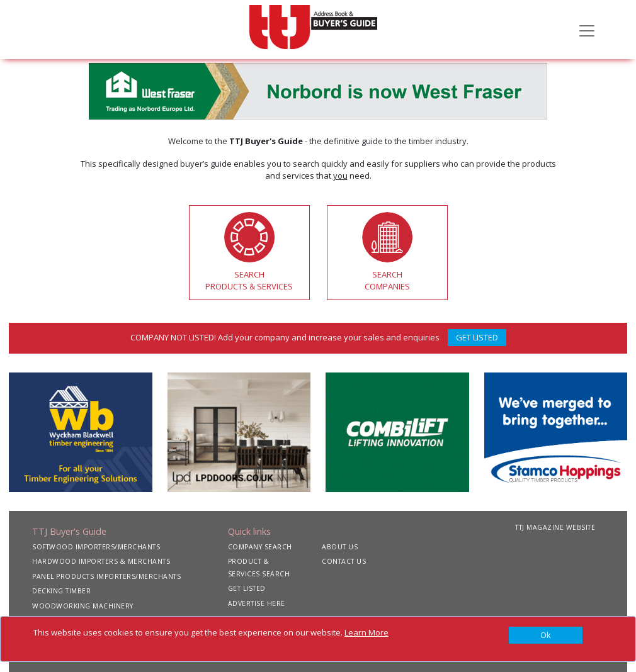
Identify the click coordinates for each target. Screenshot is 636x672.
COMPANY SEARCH (260, 547)
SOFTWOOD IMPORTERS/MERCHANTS (96, 547)
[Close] (546, 636)
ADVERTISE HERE (257, 603)
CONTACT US (344, 561)
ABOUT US (340, 547)
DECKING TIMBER (61, 591)
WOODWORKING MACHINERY (83, 606)
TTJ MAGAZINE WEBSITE (555, 527)
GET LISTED (477, 337)
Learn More (366, 632)
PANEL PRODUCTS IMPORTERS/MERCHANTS (106, 576)
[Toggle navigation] (587, 30)
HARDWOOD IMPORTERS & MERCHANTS (101, 561)
